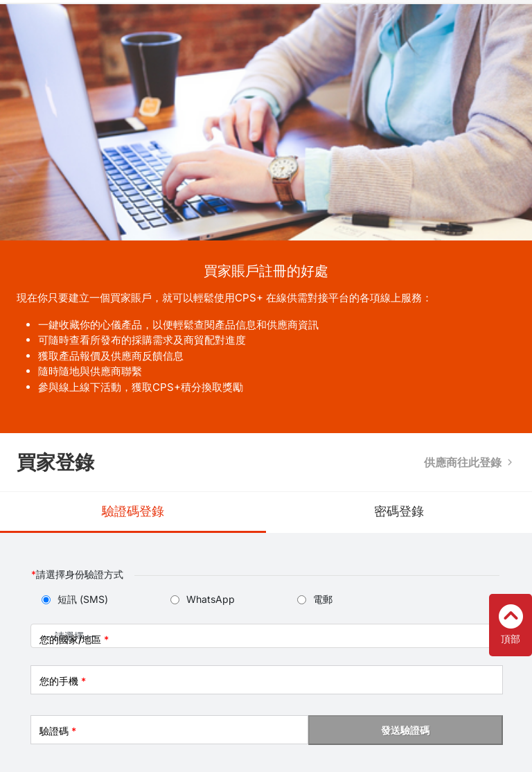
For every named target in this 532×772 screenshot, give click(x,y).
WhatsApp (211, 599)
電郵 (323, 599)
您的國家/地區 (74, 639)
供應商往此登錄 (463, 462)
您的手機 (63, 681)
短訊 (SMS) (83, 599)
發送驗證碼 (405, 730)
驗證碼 (58, 731)
